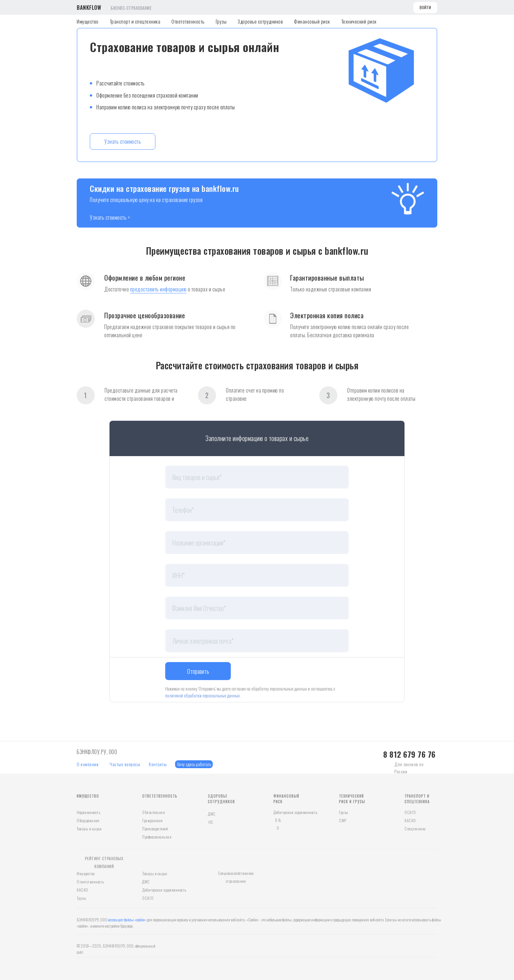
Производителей (155, 829)
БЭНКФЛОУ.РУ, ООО (97, 752)
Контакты (158, 764)
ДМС (212, 814)
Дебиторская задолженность (296, 812)
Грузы (221, 21)
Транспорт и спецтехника (135, 21)
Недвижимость (89, 812)
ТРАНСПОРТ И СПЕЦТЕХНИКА (417, 799)
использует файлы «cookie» (127, 920)
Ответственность (188, 21)
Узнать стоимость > (110, 217)
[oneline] (257, 477)
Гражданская (153, 820)
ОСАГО (410, 812)
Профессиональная (157, 837)
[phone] (257, 510)
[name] (257, 608)
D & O (278, 824)
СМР (343, 820)
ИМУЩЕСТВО (88, 796)
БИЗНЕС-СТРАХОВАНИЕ (131, 8)
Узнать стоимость (123, 141)
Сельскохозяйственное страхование (236, 877)
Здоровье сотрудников (260, 21)
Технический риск (359, 21)
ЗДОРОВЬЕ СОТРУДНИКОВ (221, 799)
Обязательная (154, 812)
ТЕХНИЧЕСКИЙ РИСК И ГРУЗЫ (352, 799)
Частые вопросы (125, 764)
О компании (88, 764)
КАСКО (410, 820)
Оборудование (88, 820)
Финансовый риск (312, 21)
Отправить (198, 671)
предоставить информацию (158, 289)
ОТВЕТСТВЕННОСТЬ (160, 796)
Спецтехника (415, 829)
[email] (257, 641)
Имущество (88, 21)
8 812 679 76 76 (409, 754)
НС (211, 822)
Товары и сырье (89, 829)
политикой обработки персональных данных (202, 695)
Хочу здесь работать (194, 764)
